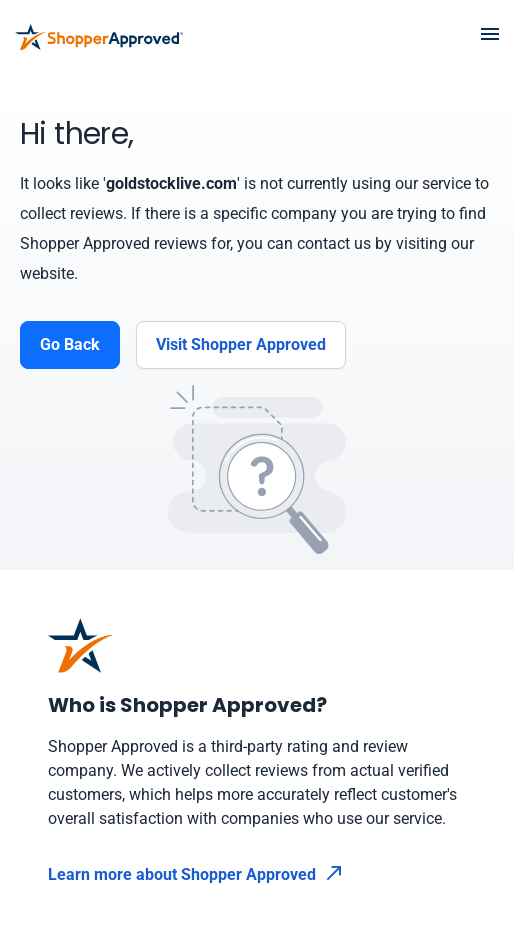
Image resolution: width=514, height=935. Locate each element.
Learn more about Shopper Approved (195, 874)
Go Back (70, 344)
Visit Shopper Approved (241, 344)
